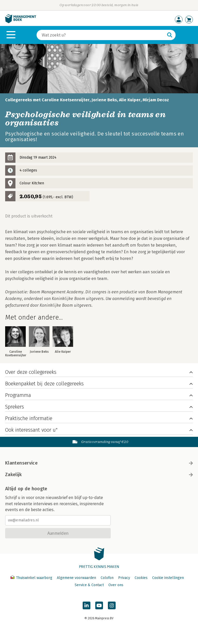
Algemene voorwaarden (76, 578)
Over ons (116, 585)
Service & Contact (89, 585)
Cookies (141, 578)
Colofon (107, 578)
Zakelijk (99, 475)
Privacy (124, 578)
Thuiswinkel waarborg (32, 578)
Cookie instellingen (168, 578)
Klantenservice (99, 463)
